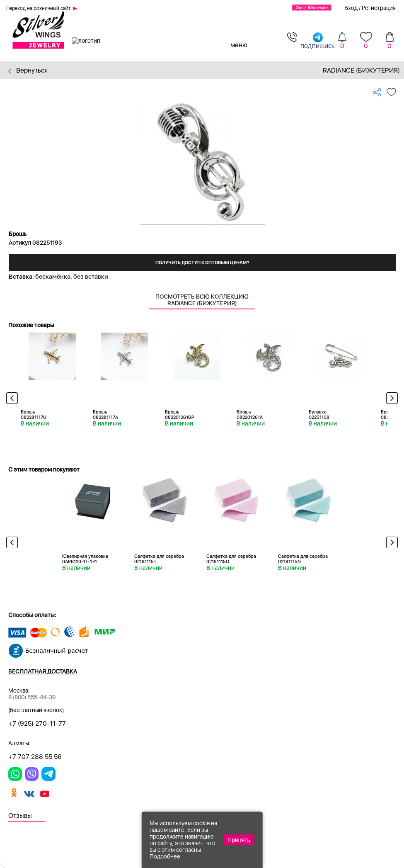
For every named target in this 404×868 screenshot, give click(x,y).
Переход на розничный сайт (39, 8)
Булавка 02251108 (319, 415)
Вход (351, 8)
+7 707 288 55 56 (35, 757)
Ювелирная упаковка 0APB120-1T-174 (85, 559)
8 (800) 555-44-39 (32, 697)
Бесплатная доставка (43, 671)
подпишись (318, 40)
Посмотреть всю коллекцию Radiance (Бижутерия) (202, 300)
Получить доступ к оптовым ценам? (202, 263)
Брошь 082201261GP (180, 415)
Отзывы (20, 816)
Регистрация (379, 8)
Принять (239, 840)
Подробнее (165, 856)
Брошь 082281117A (105, 415)
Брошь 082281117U (34, 415)
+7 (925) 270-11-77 (37, 723)
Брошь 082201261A (250, 415)
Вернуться (28, 70)
